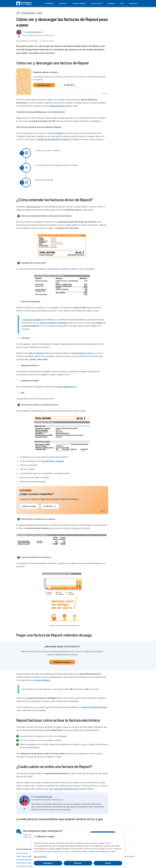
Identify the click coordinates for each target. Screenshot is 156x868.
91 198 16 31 (69, 85)
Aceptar (108, 863)
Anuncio (104, 93)
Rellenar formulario (62, 662)
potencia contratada (33, 320)
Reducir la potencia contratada (53, 323)
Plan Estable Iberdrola (24, 860)
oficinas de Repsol (42, 680)
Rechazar (78, 863)
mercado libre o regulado (53, 461)
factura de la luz (33, 207)
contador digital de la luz (66, 387)
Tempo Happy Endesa (24, 856)
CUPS (74, 225)
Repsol (60, 133)
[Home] (18, 13)
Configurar (48, 863)
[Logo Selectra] (24, 3)
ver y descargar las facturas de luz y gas (67, 789)
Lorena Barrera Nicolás (34, 32)
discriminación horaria (82, 353)
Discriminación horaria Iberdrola (27, 863)
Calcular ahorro (44, 85)
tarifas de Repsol (36, 353)
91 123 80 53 (126, 30)
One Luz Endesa (22, 853)
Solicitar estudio (29, 506)
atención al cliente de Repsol (94, 707)
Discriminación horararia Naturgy (28, 866)
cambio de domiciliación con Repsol (53, 139)
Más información (40, 857)
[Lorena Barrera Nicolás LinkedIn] (19, 36)
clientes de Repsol (57, 106)
